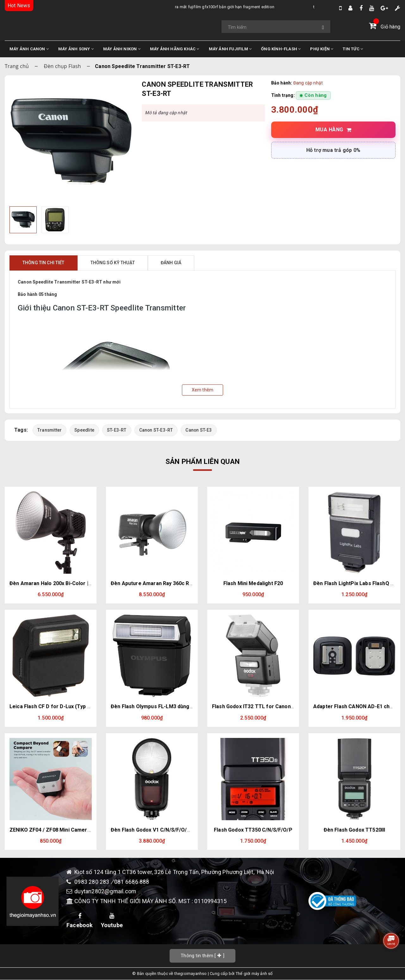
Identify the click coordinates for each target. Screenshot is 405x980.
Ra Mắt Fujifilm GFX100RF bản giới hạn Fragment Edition (166, 7)
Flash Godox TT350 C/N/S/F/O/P (253, 830)
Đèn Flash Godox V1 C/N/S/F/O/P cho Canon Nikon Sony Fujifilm (188, 830)
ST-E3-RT (117, 430)
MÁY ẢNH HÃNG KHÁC (175, 49)
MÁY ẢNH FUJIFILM (230, 49)
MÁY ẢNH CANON (29, 49)
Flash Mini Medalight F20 (253, 583)
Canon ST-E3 (199, 430)
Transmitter (50, 430)
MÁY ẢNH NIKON (122, 49)
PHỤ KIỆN (322, 49)
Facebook (80, 921)
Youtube (112, 921)
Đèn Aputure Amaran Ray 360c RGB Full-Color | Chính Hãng (182, 583)
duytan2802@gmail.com (106, 892)
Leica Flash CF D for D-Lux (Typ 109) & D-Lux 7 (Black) (75, 706)
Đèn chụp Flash (62, 66)
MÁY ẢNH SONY (76, 49)
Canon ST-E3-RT (157, 430)
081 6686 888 (132, 882)
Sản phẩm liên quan (202, 461)
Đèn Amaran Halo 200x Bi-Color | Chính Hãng (63, 583)
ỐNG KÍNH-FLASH (281, 49)
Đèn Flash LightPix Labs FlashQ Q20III (359, 583)
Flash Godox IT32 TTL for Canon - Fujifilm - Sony (271, 706)
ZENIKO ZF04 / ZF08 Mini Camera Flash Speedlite (69, 830)
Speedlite (85, 430)
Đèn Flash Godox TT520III (355, 830)
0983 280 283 (93, 882)
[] (202, 956)
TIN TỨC (353, 49)
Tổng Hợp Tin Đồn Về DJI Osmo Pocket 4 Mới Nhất (299, 7)
